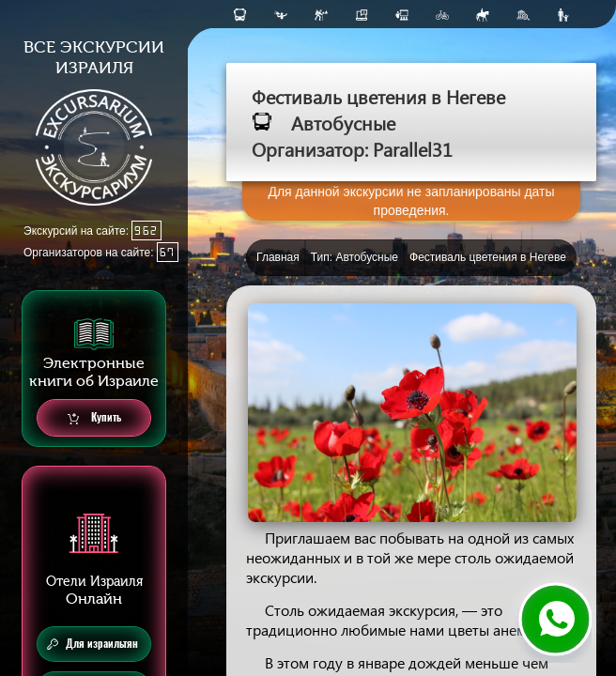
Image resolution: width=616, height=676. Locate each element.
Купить (94, 418)
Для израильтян (92, 644)
